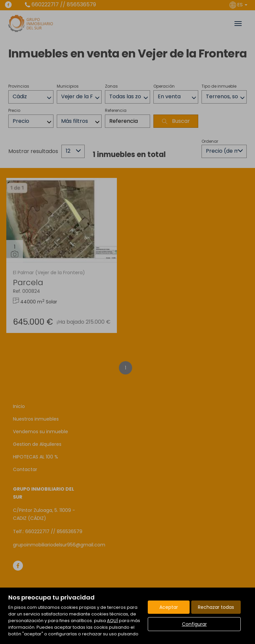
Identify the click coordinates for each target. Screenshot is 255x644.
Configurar (194, 624)
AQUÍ (112, 621)
